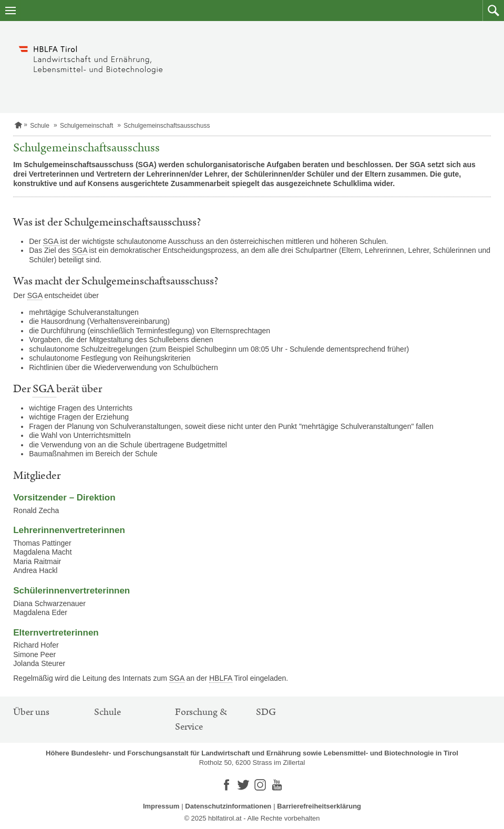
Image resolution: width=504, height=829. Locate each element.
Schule (40, 126)
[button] (493, 11)
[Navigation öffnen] (11, 11)
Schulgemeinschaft (86, 126)
